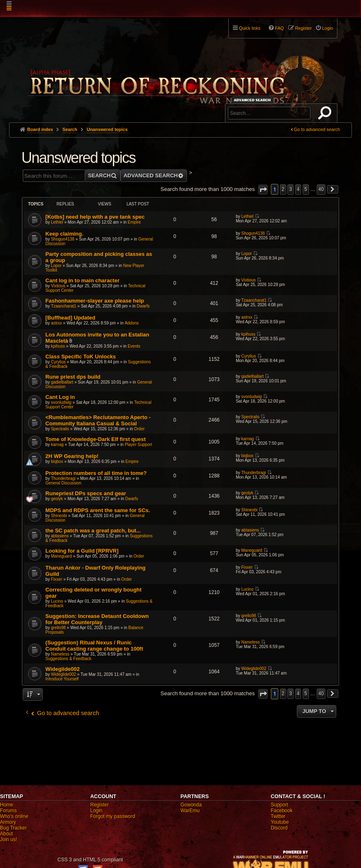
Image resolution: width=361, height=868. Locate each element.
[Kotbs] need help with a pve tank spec (95, 217)
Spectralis (60, 429)
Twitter (278, 816)
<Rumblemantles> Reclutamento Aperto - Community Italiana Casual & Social (98, 420)
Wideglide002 (63, 669)
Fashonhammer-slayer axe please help (95, 301)
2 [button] (283, 189)
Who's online (14, 816)
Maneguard (61, 556)
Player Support (139, 445)
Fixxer (56, 579)
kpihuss (58, 346)
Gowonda (191, 805)
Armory (8, 822)
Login (96, 811)
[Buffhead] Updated (71, 318)
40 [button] (321, 189)
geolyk (57, 499)
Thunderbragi (63, 478)
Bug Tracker (13, 828)
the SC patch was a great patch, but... (93, 531)
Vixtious (58, 286)
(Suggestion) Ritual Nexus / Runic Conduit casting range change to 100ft (94, 646)
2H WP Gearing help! (72, 456)
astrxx (56, 323)
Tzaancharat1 (63, 306)
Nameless (60, 654)
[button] (263, 190)
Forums (8, 811)
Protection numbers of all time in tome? (96, 473)
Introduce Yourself (62, 679)
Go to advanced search (317, 129)
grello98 (58, 628)
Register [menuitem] (304, 28)
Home (7, 805)
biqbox (57, 461)
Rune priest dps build (73, 377)
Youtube (280, 822)
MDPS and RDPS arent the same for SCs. (98, 510)
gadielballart (62, 382)
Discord (279, 828)
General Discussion (63, 483)
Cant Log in (60, 397)
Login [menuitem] (328, 28)
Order (139, 429)
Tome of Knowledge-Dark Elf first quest (96, 439)
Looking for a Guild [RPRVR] (82, 551)
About (6, 834)
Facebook (282, 811)
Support (280, 805)
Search (326, 114)
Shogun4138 (63, 239)
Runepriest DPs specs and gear (86, 493)
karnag (57, 445)
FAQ (280, 28)
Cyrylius (58, 362)
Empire (134, 222)
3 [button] (290, 189)
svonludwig (61, 402)
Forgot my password (113, 816)
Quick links (250, 28)
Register (99, 805)
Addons (131, 323)
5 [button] (306, 189)
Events (134, 346)
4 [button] (298, 189)
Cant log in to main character (82, 280)
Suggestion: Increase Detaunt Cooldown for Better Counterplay (97, 619)
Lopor (56, 266)
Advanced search (254, 100)
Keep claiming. (65, 234)
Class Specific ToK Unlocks (81, 356)
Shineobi (59, 516)
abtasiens (60, 536)
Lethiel (57, 222)
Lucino (57, 601)
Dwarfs (143, 306)
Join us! (8, 839)
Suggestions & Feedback (68, 659)
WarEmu (190, 811)
